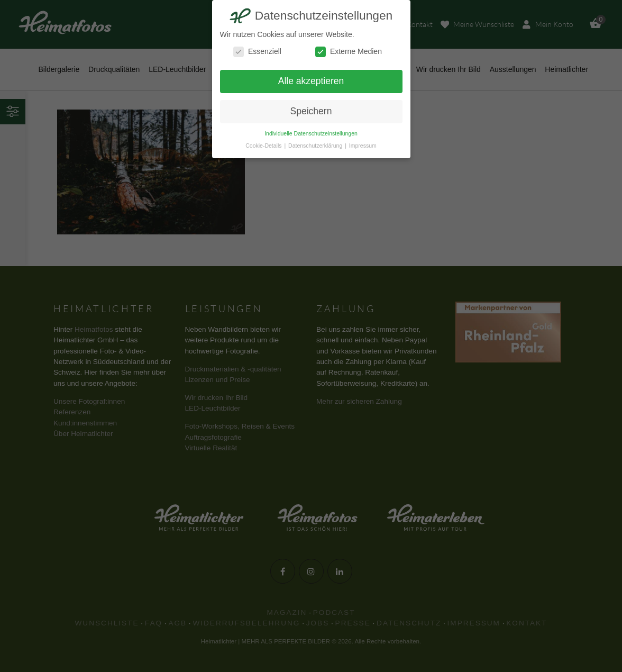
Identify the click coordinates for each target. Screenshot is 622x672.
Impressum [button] (363, 146)
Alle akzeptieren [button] (311, 81)
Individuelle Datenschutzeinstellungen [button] (311, 133)
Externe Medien (349, 52)
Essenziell (257, 52)
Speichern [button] (311, 111)
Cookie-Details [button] (264, 146)
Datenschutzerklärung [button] (316, 146)
